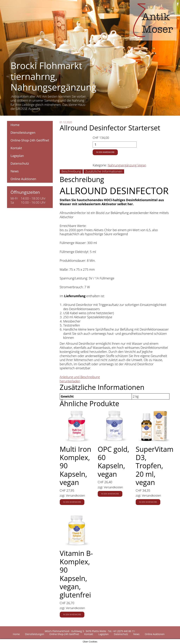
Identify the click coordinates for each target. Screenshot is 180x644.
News (15, 171)
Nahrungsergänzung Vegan (127, 165)
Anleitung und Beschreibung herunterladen (80, 379)
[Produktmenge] (115, 145)
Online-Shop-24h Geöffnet (30, 140)
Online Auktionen (23, 179)
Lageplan (17, 156)
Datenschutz (20, 163)
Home (15, 125)
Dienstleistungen (23, 133)
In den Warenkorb (105, 152)
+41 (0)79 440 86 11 (124, 631)
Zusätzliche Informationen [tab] (104, 171)
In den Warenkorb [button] (72, 502)
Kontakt (16, 148)
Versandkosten (75, 496)
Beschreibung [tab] (71, 171)
